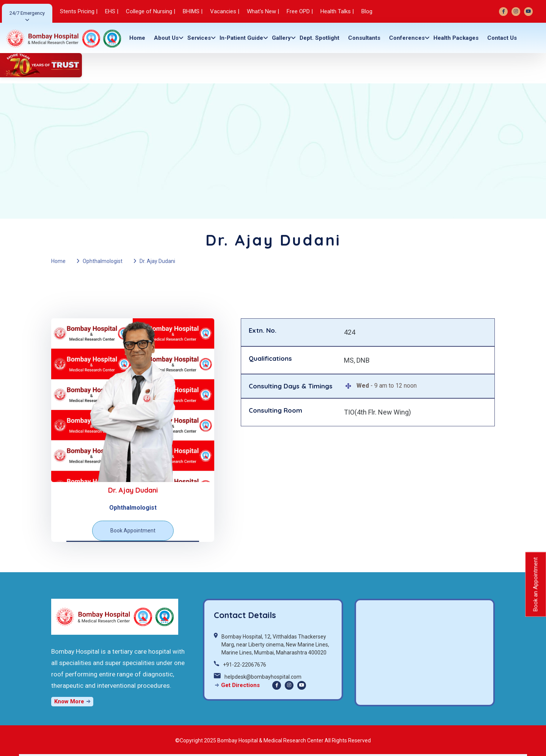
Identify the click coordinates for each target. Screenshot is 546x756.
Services (199, 38)
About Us (166, 38)
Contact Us (502, 38)
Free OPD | (300, 11)
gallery (281, 38)
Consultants (364, 38)
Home (137, 38)
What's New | (263, 11)
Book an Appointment (535, 584)
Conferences (407, 38)
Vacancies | (225, 11)
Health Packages (456, 38)
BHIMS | (193, 11)
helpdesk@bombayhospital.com (263, 677)
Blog (367, 11)
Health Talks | (337, 11)
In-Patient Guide (241, 38)
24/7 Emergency (27, 13)
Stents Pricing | (79, 11)
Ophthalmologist (103, 261)
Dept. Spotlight (319, 38)
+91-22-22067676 (245, 665)
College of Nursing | (151, 11)
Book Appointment (133, 531)
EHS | (112, 11)
